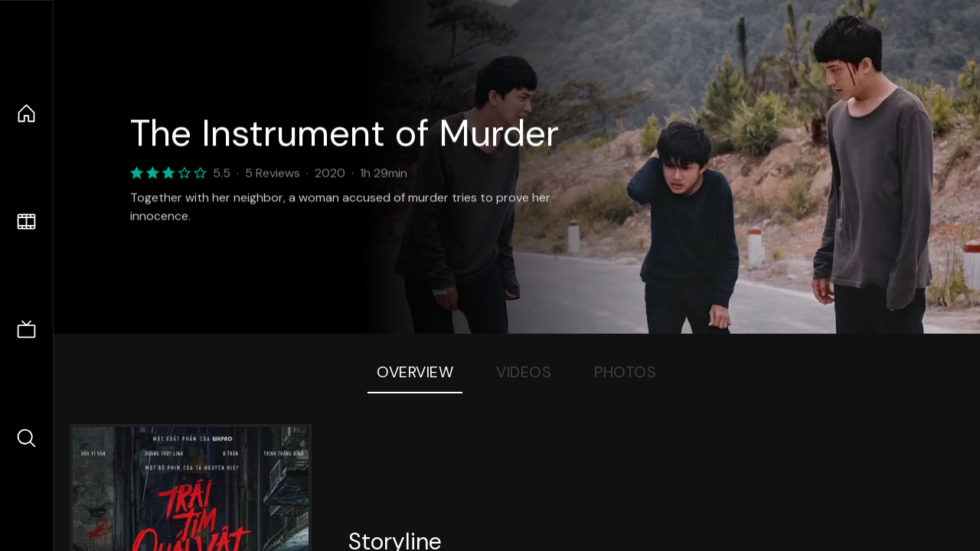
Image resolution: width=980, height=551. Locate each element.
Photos (625, 372)
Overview (415, 372)
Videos (524, 372)
